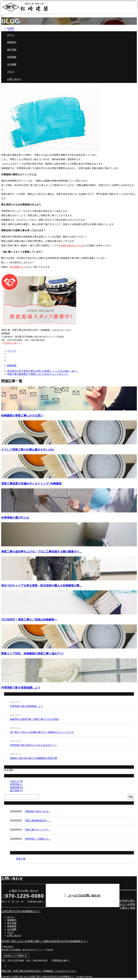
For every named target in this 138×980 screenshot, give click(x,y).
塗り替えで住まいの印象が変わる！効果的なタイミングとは (42, 732)
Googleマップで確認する (15, 955)
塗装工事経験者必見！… (38, 821)
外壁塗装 (16, 784)
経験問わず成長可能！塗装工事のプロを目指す (35, 719)
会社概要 (12, 64)
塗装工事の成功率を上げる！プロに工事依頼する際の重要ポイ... (41, 552)
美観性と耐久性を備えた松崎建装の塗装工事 (34, 758)
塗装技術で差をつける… (38, 811)
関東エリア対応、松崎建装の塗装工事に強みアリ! (32, 654)
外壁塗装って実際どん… (38, 839)
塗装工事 (21, 859)
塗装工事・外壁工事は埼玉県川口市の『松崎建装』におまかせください (39, 971)
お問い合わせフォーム (72, 245)
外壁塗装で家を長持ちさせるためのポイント (34, 745)
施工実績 (12, 50)
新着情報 (12, 366)
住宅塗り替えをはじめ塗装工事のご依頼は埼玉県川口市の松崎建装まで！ (45, 941)
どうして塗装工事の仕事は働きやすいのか (28, 450)
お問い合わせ (14, 79)
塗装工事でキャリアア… (38, 830)
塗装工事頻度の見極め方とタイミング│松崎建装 (31, 484)
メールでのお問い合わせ (83, 895)
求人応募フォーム (19, 267)
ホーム (11, 35)
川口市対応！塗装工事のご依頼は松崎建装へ (29, 620)
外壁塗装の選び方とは (15, 518)
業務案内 (12, 42)
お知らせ (16, 781)
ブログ (11, 72)
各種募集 (12, 57)
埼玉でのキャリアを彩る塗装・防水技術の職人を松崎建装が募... (41, 586)
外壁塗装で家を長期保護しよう (21, 688)
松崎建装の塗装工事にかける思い (22, 416)
